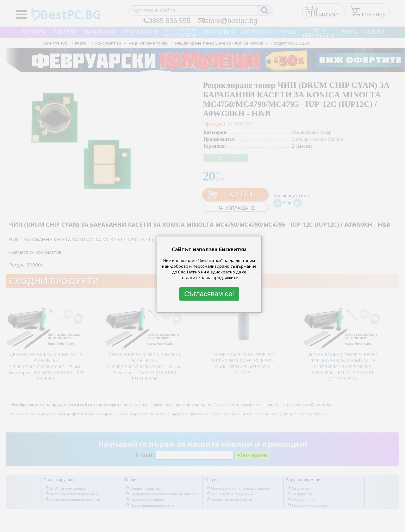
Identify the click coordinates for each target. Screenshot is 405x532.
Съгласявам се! (209, 294)
